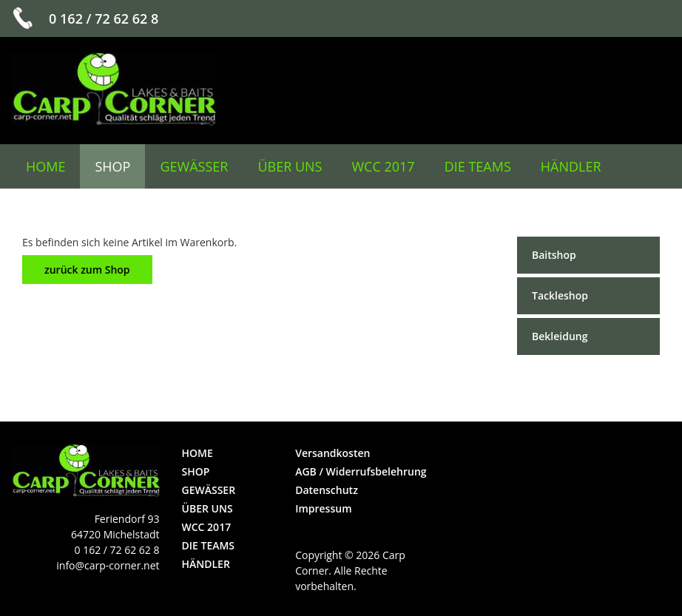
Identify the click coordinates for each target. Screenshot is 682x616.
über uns (290, 166)
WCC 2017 (384, 166)
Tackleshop (560, 295)
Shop (112, 166)
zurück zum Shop (87, 270)
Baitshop (554, 255)
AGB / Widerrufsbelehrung (361, 471)
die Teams (478, 166)
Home (45, 166)
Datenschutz (327, 490)
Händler (571, 166)
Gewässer (194, 166)
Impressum (323, 508)
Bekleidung (560, 336)
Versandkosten (332, 453)
